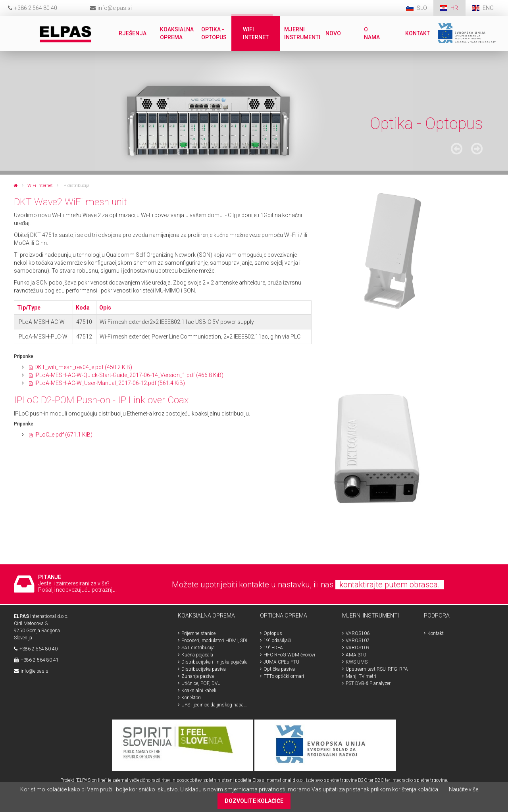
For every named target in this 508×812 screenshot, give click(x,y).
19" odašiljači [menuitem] (277, 641)
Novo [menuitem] (333, 33)
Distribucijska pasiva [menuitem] (204, 669)
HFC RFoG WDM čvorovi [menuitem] (289, 655)
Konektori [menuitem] (191, 698)
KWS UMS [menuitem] (357, 662)
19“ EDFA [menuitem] (273, 648)
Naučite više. (464, 789)
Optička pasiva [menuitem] (279, 669)
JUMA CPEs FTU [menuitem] (281, 662)
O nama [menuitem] (372, 33)
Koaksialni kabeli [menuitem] (199, 691)
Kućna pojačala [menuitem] (197, 655)
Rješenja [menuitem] (133, 33)
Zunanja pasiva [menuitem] (198, 676)
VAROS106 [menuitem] (358, 633)
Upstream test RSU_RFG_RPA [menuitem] (377, 669)
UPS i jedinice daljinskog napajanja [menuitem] (215, 705)
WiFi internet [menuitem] (256, 33)
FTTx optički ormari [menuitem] (284, 676)
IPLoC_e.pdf (63, 435)
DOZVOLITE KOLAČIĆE (254, 801)
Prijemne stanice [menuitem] (198, 633)
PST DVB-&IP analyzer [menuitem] (368, 683)
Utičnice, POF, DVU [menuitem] (201, 683)
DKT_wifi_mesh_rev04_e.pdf (83, 367)
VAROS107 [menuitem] (358, 641)
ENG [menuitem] (488, 8)
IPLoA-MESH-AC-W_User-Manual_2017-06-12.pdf (110, 383)
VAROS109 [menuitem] (358, 648)
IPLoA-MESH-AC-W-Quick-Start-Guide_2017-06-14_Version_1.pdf (129, 375)
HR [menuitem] (455, 8)
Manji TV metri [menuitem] (361, 676)
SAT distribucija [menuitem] (198, 648)
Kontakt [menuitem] (418, 33)
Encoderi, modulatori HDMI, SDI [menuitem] (214, 641)
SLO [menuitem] (422, 8)
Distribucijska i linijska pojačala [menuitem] (215, 662)
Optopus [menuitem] (273, 633)
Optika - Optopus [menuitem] (214, 33)
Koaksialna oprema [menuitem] (177, 33)
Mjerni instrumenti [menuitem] (302, 33)
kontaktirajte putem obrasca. (390, 585)
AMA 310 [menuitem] (356, 655)
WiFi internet (40, 186)
